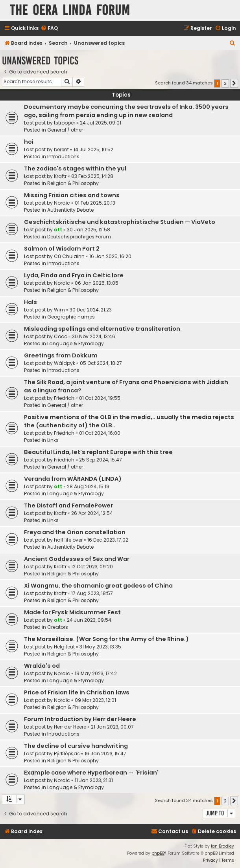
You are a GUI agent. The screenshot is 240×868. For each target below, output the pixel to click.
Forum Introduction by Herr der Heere (80, 719)
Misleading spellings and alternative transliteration (102, 329)
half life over (68, 540)
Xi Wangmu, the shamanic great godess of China (98, 586)
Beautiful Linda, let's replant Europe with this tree (98, 452)
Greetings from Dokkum (61, 355)
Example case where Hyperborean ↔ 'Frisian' (91, 773)
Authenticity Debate (70, 210)
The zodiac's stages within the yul (75, 168)
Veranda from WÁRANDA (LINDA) (73, 479)
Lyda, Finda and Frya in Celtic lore (74, 275)
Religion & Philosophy (73, 183)
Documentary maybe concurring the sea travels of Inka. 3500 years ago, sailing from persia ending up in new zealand (126, 111)
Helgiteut (64, 647)
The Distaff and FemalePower (68, 505)
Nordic (62, 203)
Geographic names (71, 317)
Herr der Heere (70, 727)
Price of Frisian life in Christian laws (77, 692)
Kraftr (60, 176)
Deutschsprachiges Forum (79, 237)
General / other (65, 130)
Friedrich (64, 398)
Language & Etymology (76, 343)
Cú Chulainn (69, 256)
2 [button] (225, 83)
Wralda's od (42, 666)
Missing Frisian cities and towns (72, 195)
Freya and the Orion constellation (75, 532)
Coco (61, 336)
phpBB (158, 853)
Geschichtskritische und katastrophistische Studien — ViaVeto (120, 222)
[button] (234, 83)
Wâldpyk (65, 363)
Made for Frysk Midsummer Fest (72, 612)
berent (61, 149)
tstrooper (65, 123)
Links (53, 440)
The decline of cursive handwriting (76, 746)
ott (58, 230)
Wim (59, 310)
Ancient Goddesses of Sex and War (77, 559)
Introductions (63, 157)
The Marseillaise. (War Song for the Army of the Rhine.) (106, 639)
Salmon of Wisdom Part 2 (62, 249)
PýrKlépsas (67, 754)
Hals (30, 302)
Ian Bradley (222, 846)
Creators (58, 627)
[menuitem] (49, 28)
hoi (29, 142)
